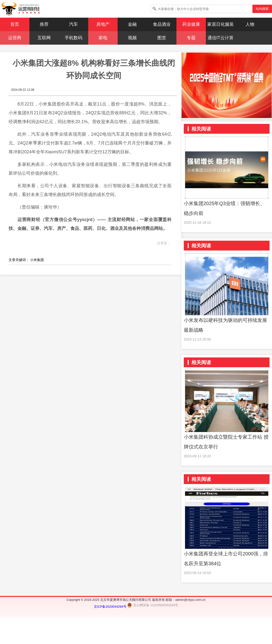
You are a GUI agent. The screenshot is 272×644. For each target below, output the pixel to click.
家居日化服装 (221, 24)
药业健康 (191, 24)
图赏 (162, 38)
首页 (15, 24)
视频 (132, 38)
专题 (191, 38)
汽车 (74, 24)
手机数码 (74, 38)
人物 (250, 24)
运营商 (15, 38)
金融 (132, 24)
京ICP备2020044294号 (111, 607)
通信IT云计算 (221, 38)
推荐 (44, 24)
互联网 (44, 38)
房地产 (103, 24)
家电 (103, 38)
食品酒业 (162, 24)
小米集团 (37, 260)
